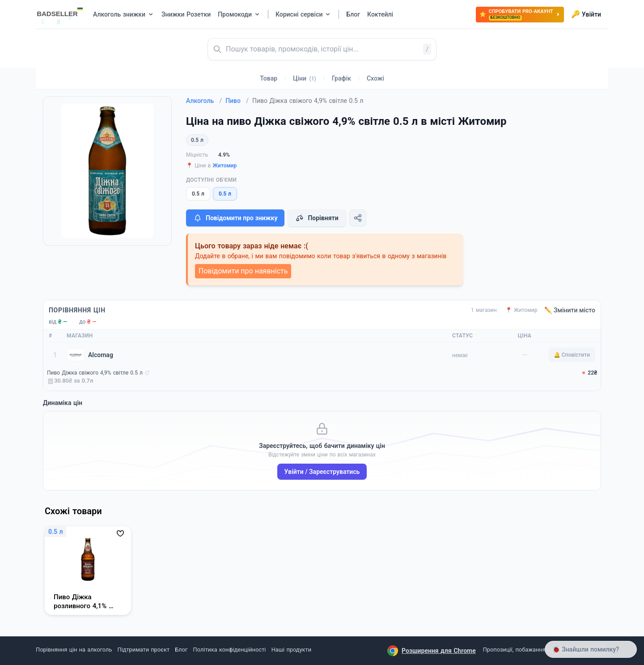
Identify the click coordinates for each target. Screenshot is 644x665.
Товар (269, 78)
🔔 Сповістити (572, 355)
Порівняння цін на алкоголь (74, 650)
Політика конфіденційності (230, 650)
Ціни (305, 78)
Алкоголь (204, 101)
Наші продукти (291, 650)
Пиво (237, 101)
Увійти (586, 14)
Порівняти (317, 218)
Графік (341, 78)
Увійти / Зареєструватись (322, 472)
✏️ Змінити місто (570, 310)
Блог (181, 650)
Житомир (225, 166)
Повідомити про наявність (243, 271)
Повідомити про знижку (235, 218)
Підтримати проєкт (144, 650)
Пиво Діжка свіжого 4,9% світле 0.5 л (95, 373)
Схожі (375, 78)
